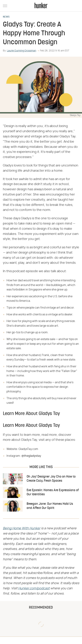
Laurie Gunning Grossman (21, 51)
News (6, 17)
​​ (22, 528)
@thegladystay (31, 456)
